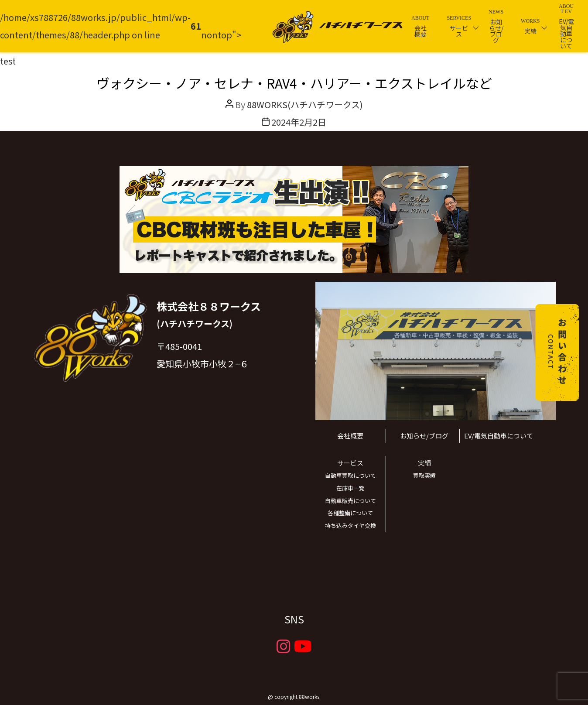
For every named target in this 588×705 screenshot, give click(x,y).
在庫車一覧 (350, 488)
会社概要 (350, 436)
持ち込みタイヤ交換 (350, 525)
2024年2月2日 (299, 122)
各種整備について (350, 513)
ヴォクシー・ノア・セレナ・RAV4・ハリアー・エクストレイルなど (294, 83)
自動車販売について (350, 501)
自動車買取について (350, 475)
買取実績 (424, 475)
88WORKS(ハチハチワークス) (305, 104)
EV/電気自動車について (499, 436)
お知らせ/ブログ (424, 436)
